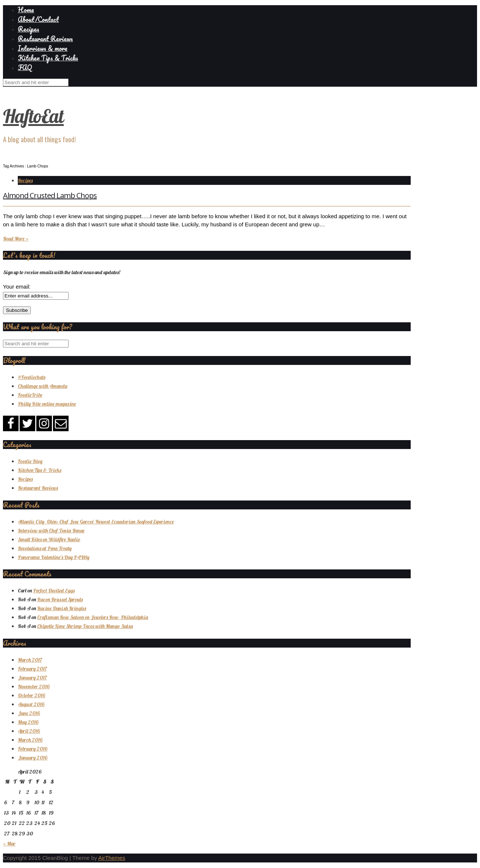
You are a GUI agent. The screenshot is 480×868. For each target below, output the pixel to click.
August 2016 (31, 704)
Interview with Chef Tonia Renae (51, 531)
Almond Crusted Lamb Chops (50, 195)
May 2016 (28, 722)
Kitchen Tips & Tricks (48, 58)
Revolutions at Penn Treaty (45, 548)
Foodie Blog (30, 461)
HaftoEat (33, 116)
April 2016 (29, 731)
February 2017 (32, 669)
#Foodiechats (32, 377)
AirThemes (112, 858)
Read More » (16, 239)
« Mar (9, 844)
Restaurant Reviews (45, 39)
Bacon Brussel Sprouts (60, 599)
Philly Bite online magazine (47, 404)
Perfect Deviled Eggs (54, 591)
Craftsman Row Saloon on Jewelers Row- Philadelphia (93, 617)
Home (26, 10)
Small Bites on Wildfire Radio (49, 539)
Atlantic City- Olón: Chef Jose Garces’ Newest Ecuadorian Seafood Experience (96, 522)
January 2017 (32, 678)
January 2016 (33, 758)
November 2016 (34, 686)
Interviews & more (43, 48)
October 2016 (32, 695)
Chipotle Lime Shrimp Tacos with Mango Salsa (85, 626)
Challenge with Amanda (43, 386)
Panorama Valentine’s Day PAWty (54, 557)
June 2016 (29, 713)
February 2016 (33, 749)
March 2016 (30, 740)
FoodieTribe (30, 395)
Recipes (29, 29)
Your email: (17, 287)
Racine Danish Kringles (62, 608)
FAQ (25, 67)
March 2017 (30, 660)
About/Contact (38, 19)
